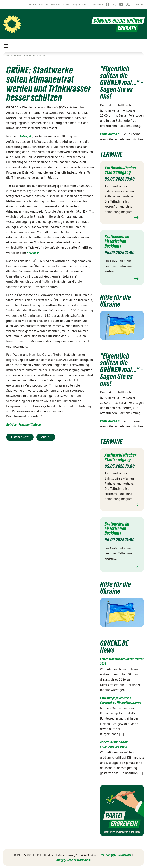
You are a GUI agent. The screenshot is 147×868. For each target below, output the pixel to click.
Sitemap (56, 5)
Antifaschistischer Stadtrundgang (121, 170)
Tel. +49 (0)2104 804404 (116, 854)
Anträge (11, 425)
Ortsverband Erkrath (21, 55)
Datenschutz (96, 5)
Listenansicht (20, 437)
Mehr (122, 217)
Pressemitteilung (30, 425)
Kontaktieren (108, 134)
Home (32, 5)
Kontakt (43, 5)
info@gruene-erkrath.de (72, 859)
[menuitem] (32, 5)
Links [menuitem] (136, 5)
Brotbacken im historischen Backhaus (118, 241)
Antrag (24, 136)
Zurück (46, 437)
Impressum (79, 5)
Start (42, 55)
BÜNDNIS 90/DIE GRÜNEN (117, 21)
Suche (67, 5)
